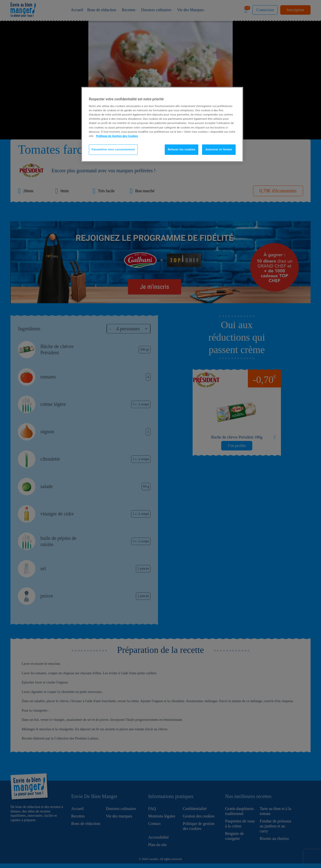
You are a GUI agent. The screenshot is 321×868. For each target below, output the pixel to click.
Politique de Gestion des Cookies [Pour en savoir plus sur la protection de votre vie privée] (117, 136)
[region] (162, 124)
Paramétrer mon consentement (113, 149)
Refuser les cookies (182, 149)
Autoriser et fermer (219, 149)
